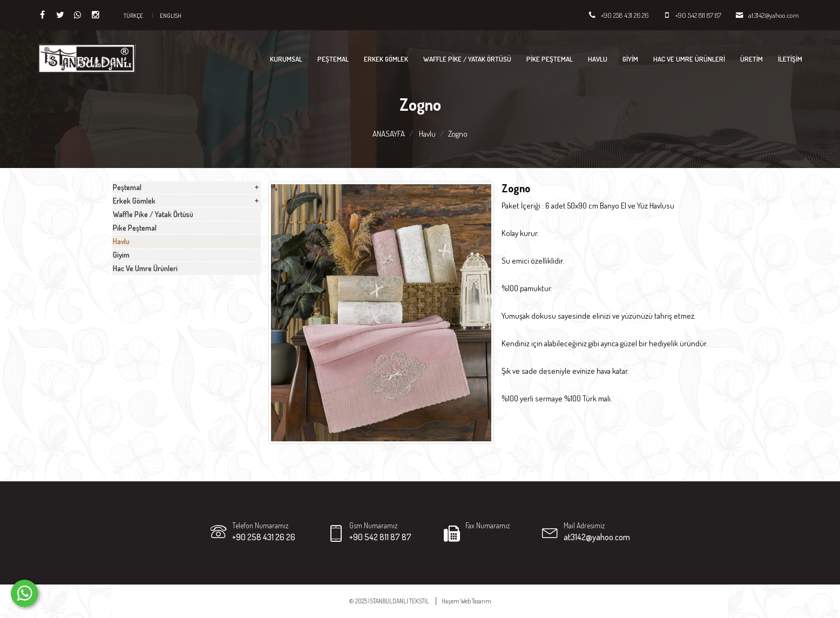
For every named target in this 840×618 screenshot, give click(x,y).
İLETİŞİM (790, 59)
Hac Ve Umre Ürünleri (689, 59)
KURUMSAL (286, 59)
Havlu (598, 59)
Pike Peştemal (550, 59)
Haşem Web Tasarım (466, 601)
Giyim (630, 59)
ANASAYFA (389, 134)
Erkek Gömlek (386, 59)
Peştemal (333, 59)
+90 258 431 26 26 (625, 15)
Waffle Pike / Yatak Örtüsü (467, 59)
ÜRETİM (751, 59)
